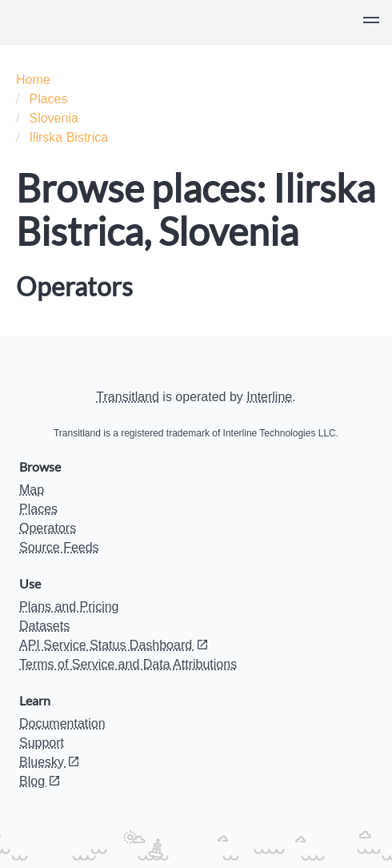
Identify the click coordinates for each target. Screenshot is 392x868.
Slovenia (53, 118)
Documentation (62, 723)
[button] (371, 22)
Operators (48, 528)
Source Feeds (59, 547)
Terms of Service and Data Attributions (128, 664)
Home (33, 80)
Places (48, 99)
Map (32, 490)
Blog (40, 781)
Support (42, 743)
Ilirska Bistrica (68, 137)
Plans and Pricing (69, 607)
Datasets (44, 626)
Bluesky (50, 762)
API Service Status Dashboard (114, 645)
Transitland (128, 397)
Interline (269, 397)
